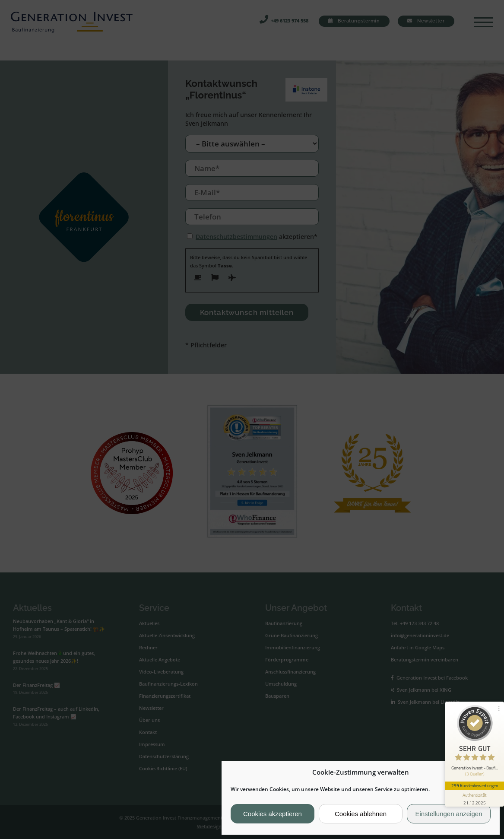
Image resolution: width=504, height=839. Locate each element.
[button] (486, 772)
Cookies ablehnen (361, 814)
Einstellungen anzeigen (449, 814)
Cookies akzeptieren (273, 814)
